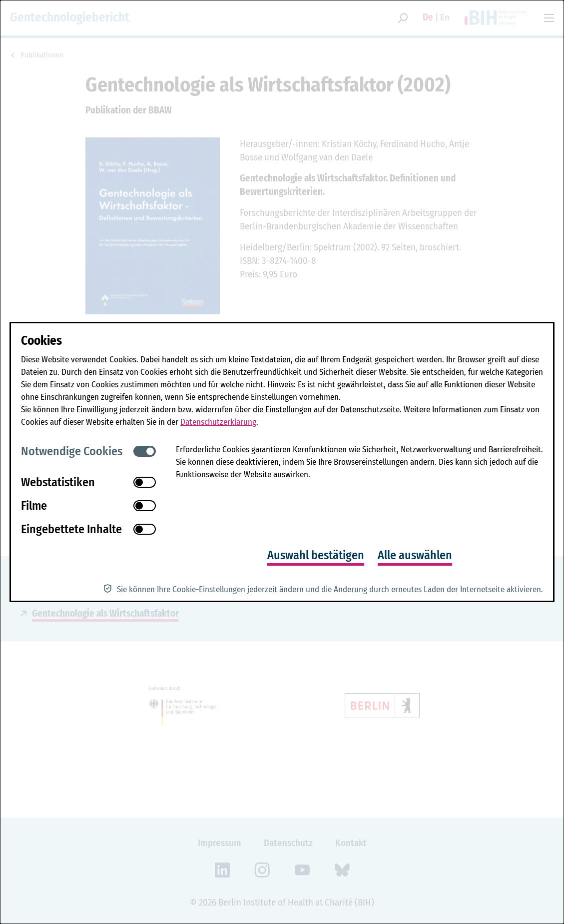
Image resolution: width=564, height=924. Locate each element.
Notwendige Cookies (72, 451)
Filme (34, 506)
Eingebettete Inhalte (71, 529)
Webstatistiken (58, 482)
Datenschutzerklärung (218, 422)
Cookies (41, 341)
